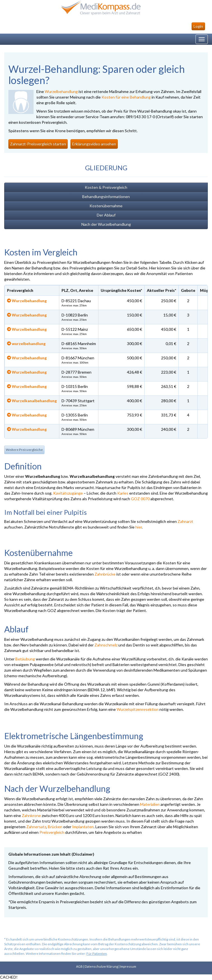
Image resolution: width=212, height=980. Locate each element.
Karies (123, 493)
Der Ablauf (106, 215)
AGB (79, 966)
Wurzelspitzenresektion (138, 709)
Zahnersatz (36, 827)
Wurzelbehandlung (61, 91)
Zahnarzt (185, 521)
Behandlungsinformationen (106, 196)
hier (139, 527)
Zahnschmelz (106, 645)
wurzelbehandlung (26, 344)
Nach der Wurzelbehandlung (106, 224)
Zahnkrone (31, 815)
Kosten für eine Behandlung (126, 97)
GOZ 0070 (140, 499)
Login (198, 26)
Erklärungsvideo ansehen (94, 144)
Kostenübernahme (106, 206)
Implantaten (83, 827)
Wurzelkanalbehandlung (32, 401)
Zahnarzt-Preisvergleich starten (38, 144)
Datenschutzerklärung (101, 966)
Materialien (150, 804)
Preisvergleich (52, 832)
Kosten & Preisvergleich (106, 187)
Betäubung (25, 659)
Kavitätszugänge (68, 493)
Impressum (128, 966)
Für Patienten (97, 954)
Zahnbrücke (105, 574)
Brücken (55, 827)
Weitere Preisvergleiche (24, 450)
